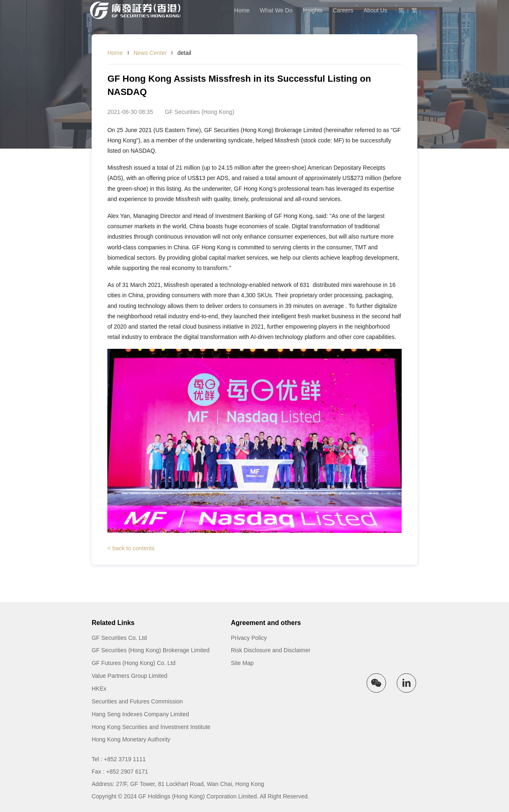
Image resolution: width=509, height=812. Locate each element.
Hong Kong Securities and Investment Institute (151, 727)
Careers (343, 10)
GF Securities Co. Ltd (119, 638)
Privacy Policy (249, 638)
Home (242, 10)
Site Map (242, 663)
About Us (375, 10)
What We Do (276, 10)
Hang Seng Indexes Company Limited (140, 714)
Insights (313, 10)
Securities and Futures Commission (137, 701)
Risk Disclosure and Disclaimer (271, 650)
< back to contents (131, 548)
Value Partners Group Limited (129, 676)
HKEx (99, 689)
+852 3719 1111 (125, 759)
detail (184, 53)
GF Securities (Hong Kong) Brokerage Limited (151, 650)
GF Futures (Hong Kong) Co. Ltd (134, 663)
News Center (150, 53)
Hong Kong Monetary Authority (131, 739)
